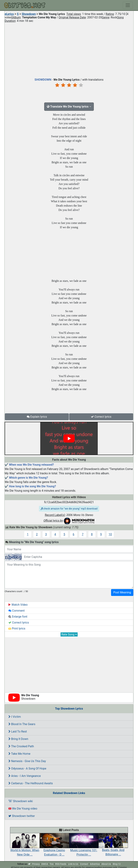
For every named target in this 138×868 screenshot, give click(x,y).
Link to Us (73, 864)
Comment (17, 611)
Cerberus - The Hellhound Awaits (31, 783)
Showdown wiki (21, 801)
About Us (106, 864)
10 (110, 534)
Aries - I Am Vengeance (25, 776)
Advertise (95, 864)
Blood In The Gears (22, 724)
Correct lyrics (101, 417)
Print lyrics (17, 628)
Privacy (36, 864)
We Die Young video (23, 809)
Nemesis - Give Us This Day (27, 761)
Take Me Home (19, 754)
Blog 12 (117, 864)
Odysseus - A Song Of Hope (27, 768)
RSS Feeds (61, 864)
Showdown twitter (22, 816)
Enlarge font (18, 617)
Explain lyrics (37, 417)
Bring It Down (18, 739)
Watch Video (18, 605)
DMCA (45, 864)
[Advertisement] (69, 49)
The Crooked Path (21, 746)
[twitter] (29, 864)
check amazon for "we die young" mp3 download (69, 509)
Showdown (29, 14)
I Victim (15, 717)
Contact (84, 864)
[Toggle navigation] (128, 5)
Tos (52, 864)
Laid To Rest (18, 732)
